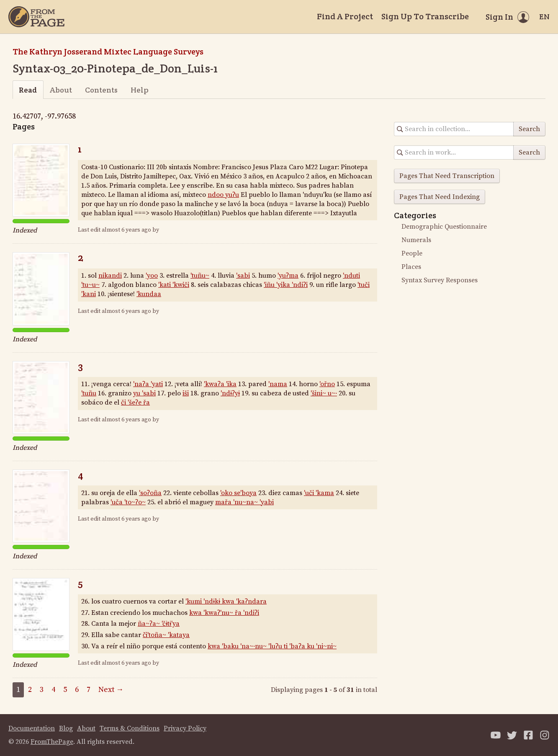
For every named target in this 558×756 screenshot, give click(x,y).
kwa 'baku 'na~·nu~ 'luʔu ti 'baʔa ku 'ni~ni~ (272, 646)
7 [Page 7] (89, 690)
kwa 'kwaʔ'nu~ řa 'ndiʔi (224, 613)
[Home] (36, 17)
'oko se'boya (238, 493)
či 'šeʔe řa (135, 403)
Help (140, 90)
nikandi (110, 276)
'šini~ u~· (324, 393)
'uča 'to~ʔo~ (128, 502)
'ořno (327, 384)
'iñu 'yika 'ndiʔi (286, 285)
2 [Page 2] (30, 690)
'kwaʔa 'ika (220, 384)
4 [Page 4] (53, 690)
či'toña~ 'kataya (166, 635)
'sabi (243, 276)
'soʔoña (150, 493)
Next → (111, 690)
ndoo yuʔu (223, 195)
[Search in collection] (454, 129)
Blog (66, 728)
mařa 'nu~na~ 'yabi (244, 502)
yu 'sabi (144, 393)
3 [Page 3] (42, 690)
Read (28, 90)
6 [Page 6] (77, 690)
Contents (101, 90)
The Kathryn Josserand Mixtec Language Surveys (108, 52)
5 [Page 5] (65, 690)
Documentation (32, 728)
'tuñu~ (200, 276)
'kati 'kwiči (174, 285)
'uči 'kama (319, 493)
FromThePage (52, 742)
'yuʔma (288, 276)
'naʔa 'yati (148, 384)
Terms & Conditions (130, 728)
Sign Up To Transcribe (425, 16)
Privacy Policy (185, 728)
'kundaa (149, 294)
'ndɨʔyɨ (230, 393)
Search (529, 129)
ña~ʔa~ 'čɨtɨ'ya (159, 624)
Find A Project (345, 16)
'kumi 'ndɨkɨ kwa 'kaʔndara (226, 601)
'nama (278, 384)
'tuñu (89, 393)
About (61, 90)
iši (186, 393)
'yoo (152, 276)
